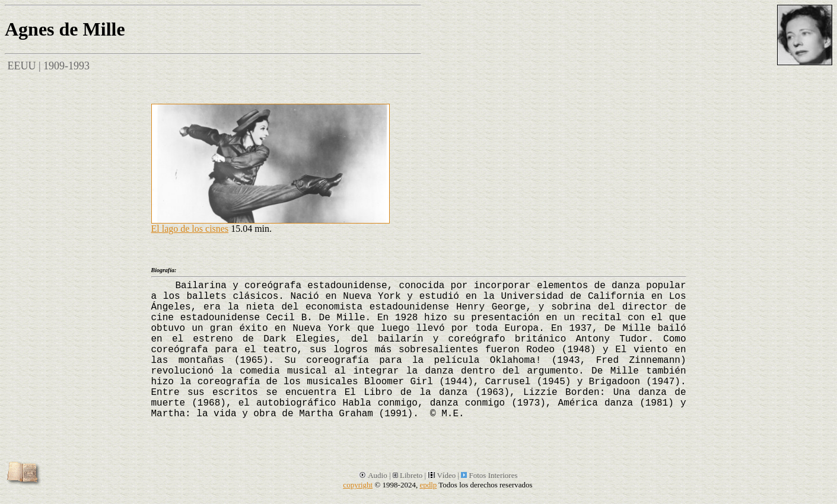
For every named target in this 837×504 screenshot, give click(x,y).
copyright (358, 485)
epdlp (428, 485)
